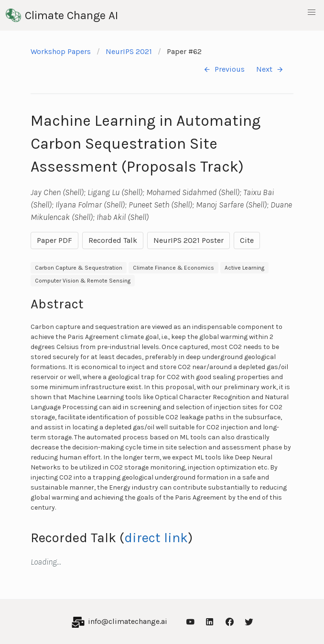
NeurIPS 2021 (129, 51)
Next (270, 70)
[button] (312, 12)
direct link (156, 538)
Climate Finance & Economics (173, 268)
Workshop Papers (61, 51)
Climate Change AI (62, 15)
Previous (224, 70)
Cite (247, 240)
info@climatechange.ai (128, 621)
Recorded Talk (113, 240)
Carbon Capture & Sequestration (79, 268)
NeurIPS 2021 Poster (189, 240)
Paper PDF (54, 240)
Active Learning (244, 268)
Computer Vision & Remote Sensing (83, 281)
